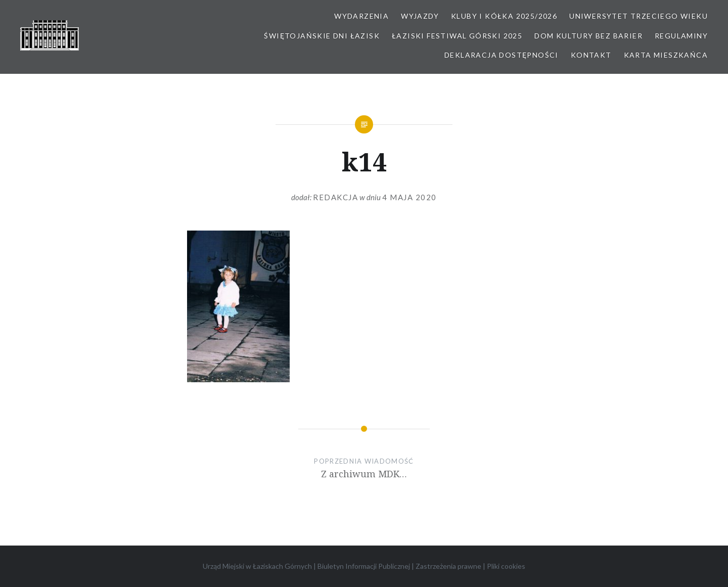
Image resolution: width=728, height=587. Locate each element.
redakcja (335, 197)
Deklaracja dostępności (502, 55)
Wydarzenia (361, 16)
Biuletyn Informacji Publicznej (364, 566)
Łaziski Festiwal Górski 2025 (457, 36)
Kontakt (591, 55)
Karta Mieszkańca (666, 55)
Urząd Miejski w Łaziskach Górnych (257, 566)
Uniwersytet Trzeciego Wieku (639, 16)
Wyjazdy (420, 16)
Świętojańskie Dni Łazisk (322, 36)
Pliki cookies (506, 566)
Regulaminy (681, 36)
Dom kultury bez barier (588, 36)
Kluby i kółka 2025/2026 (504, 16)
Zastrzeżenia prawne (448, 566)
